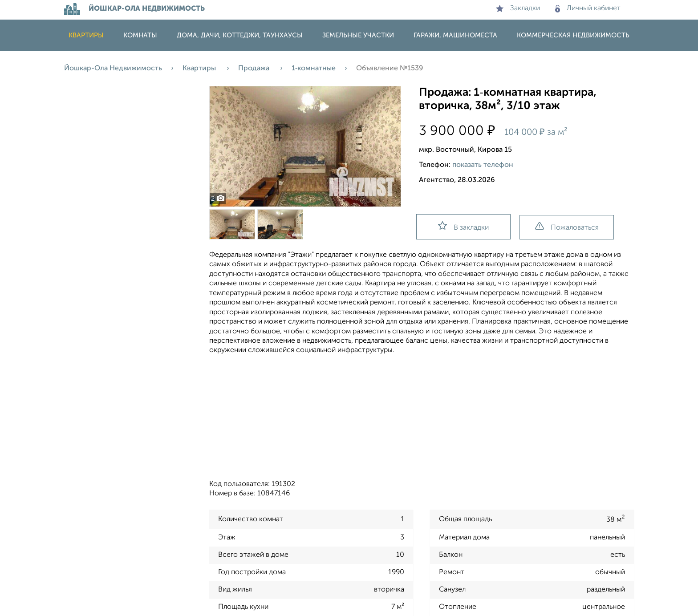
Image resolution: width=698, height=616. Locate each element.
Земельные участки (358, 35)
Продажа (255, 69)
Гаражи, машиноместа (455, 35)
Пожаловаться (567, 227)
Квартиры (86, 35)
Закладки (518, 8)
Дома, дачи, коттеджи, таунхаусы (240, 35)
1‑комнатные (314, 69)
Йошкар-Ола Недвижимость (113, 69)
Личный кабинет (588, 8)
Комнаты (140, 35)
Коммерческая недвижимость (573, 35)
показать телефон (483, 165)
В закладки (463, 226)
